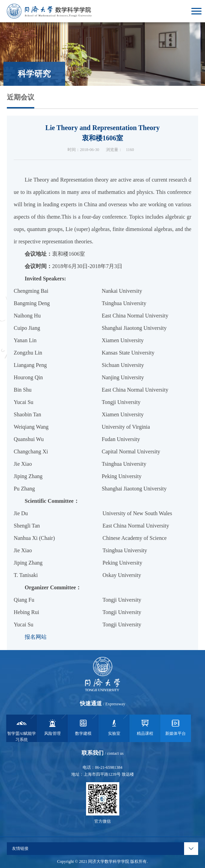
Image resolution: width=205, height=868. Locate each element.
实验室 (114, 727)
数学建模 (83, 727)
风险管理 (52, 727)
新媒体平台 (176, 727)
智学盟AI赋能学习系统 (22, 730)
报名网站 (36, 637)
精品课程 (145, 727)
